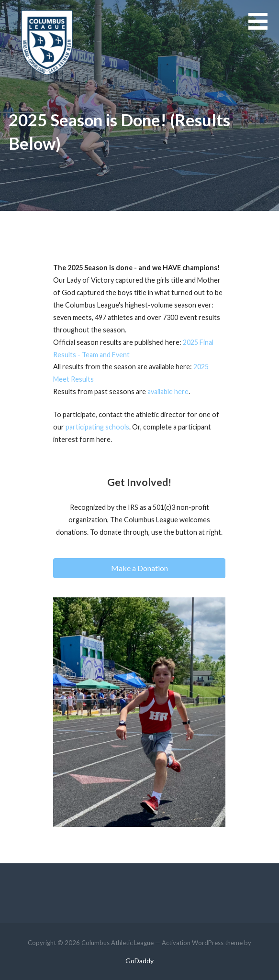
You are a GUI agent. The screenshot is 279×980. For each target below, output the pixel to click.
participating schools (97, 427)
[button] (264, 27)
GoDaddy (139, 961)
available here (168, 391)
